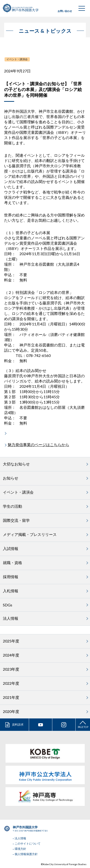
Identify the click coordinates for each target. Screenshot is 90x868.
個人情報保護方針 (26, 854)
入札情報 (11, 591)
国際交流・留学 (16, 520)
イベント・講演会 (17, 59)
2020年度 (11, 711)
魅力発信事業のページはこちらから (38, 445)
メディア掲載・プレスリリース (30, 534)
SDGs (8, 605)
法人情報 (11, 618)
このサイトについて (28, 844)
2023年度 (11, 669)
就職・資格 (12, 563)
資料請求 (18, 725)
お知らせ (11, 478)
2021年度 (11, 697)
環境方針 (20, 849)
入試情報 (11, 548)
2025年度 (11, 641)
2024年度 (11, 655)
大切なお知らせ (16, 464)
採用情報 (11, 577)
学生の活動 (12, 506)
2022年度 (11, 683)
